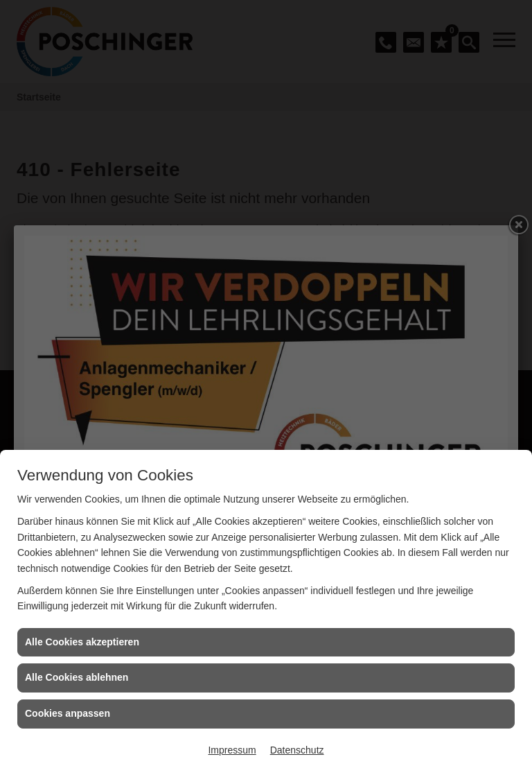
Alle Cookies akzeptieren (82, 642)
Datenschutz (297, 750)
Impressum (232, 750)
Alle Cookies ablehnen (77, 677)
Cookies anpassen (68, 713)
